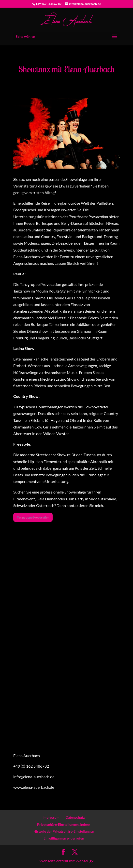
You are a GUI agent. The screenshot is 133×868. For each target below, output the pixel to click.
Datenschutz (75, 817)
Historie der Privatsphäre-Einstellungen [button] (64, 831)
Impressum (51, 817)
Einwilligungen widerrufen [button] (64, 838)
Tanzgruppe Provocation (33, 517)
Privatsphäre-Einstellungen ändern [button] (64, 824)
